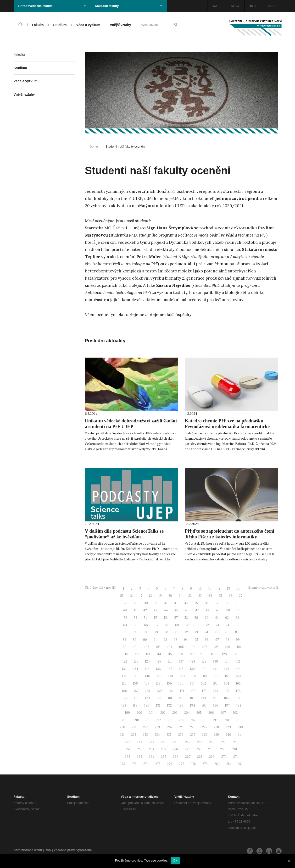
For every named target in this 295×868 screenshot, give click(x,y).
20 (170, 596)
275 (158, 764)
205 (199, 713)
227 (205, 727)
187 (238, 698)
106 (193, 647)
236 (181, 735)
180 (159, 698)
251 (236, 742)
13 (228, 589)
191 (158, 705)
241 (240, 735)
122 (125, 661)
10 (200, 589)
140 (204, 669)
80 (166, 632)
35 (196, 603)
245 (164, 742)
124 (147, 661)
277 (181, 764)
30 (146, 603)
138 (181, 669)
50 (228, 610)
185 (215, 698)
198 (239, 705)
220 (122, 727)
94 (186, 640)
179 (147, 698)
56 (166, 618)
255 (164, 749)
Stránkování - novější (101, 588)
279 (205, 764)
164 (227, 683)
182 (181, 698)
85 (217, 632)
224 (169, 727)
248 (200, 742)
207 (223, 713)
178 (136, 698)
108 (216, 647)
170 (171, 691)
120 (224, 654)
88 (124, 640)
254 (152, 749)
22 (190, 596)
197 (227, 705)
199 (127, 713)
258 (199, 749)
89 (135, 640)
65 (136, 625)
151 (205, 676)
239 (216, 735)
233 (145, 735)
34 (186, 603)
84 (206, 632)
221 (134, 727)
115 (170, 654)
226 (193, 727)
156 (135, 683)
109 (228, 647)
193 (181, 705)
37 (217, 603)
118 (202, 654)
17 (141, 596)
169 (159, 691)
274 (146, 764)
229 (228, 727)
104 (170, 647)
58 (186, 618)
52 (125, 618)
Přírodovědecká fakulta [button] (52, 6)
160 (181, 683)
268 (200, 757)
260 (223, 749)
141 (215, 669)
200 (139, 713)
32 (166, 603)
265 (164, 757)
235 (169, 735)
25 (220, 596)
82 (186, 632)
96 (207, 640)
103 (158, 647)
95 (196, 640)
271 (236, 757)
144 (124, 676)
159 (169, 683)
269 (212, 757)
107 (205, 647)
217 (215, 720)
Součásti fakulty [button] (129, 6)
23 (200, 596)
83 (196, 632)
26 (231, 596)
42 (145, 610)
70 (187, 625)
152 (216, 676)
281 (229, 764)
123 (136, 661)
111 (127, 654)
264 (152, 757)
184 (204, 698)
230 (240, 727)
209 (125, 720)
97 (217, 640)
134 (136, 669)
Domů (94, 147)
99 (238, 640)
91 (155, 640)
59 (196, 618)
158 (158, 683)
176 (238, 691)
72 (207, 625)
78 (146, 632)
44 (166, 610)
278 (193, 764)
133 (124, 669)
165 (238, 683)
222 (146, 727)
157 (147, 683)
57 (176, 618)
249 (212, 742)
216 (204, 720)
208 (235, 713)
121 (236, 654)
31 (156, 603)
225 (181, 727)
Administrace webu (28, 850)
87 (237, 632)
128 (193, 661)
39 (237, 603)
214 (181, 720)
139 (192, 669)
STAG (235, 6)
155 (124, 683)
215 (193, 720)
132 (238, 661)
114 (159, 654)
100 (124, 647)
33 (176, 603)
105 (181, 647)
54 (146, 618)
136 (158, 669)
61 (217, 618)
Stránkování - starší (263, 588)
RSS (48, 850)
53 (135, 618)
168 (148, 691)
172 (193, 691)
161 (192, 683)
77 (136, 632)
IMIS (253, 6)
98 (227, 640)
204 (187, 713)
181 (170, 698)
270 (224, 757)
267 (188, 757)
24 (210, 596)
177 (125, 698)
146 (147, 676)
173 (204, 691)
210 (137, 720)
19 (160, 596)
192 (169, 705)
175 (227, 691)
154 (239, 676)
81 (176, 632)
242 (128, 742)
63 (237, 618)
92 (165, 640)
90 (145, 640)
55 (156, 618)
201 (151, 713)
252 (128, 749)
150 (194, 676)
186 (226, 698)
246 (176, 742)
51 (238, 610)
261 (235, 749)
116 (181, 654)
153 (227, 676)
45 (176, 610)
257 (187, 749)
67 (156, 625)
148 (171, 676)
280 (217, 764)
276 (170, 764)
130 (216, 661)
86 (227, 632)
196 (216, 705)
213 (170, 720)
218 (227, 720)
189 (135, 705)
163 (215, 683)
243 (139, 742)
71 (197, 625)
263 (139, 757)
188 (124, 705)
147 (159, 676)
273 (134, 764)
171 (182, 691)
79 (156, 632)
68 (167, 625)
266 (176, 757)
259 (211, 749)
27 (241, 596)
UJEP (272, 6)
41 (135, 610)
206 (211, 713)
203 (175, 713)
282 (240, 764)
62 (227, 618)
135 (147, 669)
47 (197, 610)
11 (210, 589)
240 (228, 735)
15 (122, 596)
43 (155, 610)
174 (216, 691)
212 (159, 720)
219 (238, 720)
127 (181, 661)
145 (136, 676)
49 (218, 610)
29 (136, 603)
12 (219, 589)
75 (238, 625)
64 (125, 625)
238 (204, 735)
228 (216, 727)
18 (150, 596)
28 (126, 603)
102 (147, 647)
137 (170, 669)
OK (175, 860)
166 (125, 691)
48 (207, 610)
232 (134, 735)
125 (159, 661)
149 (182, 676)
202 (163, 713)
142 (227, 669)
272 (122, 764)
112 (137, 654)
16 (131, 596)
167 (136, 691)
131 (227, 661)
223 (157, 727)
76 (126, 632)
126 (170, 661)
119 (213, 654)
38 (227, 603)
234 (157, 735)
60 (207, 618)
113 (148, 654)
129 (204, 661)
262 (128, 757)
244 (152, 742)
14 (238, 589)
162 (204, 683)
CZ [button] (217, 6)
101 (135, 647)
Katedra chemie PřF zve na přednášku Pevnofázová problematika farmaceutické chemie (227, 426)
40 (125, 610)
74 (227, 625)
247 (188, 742)
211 (148, 720)
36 (206, 603)
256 (175, 749)
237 (193, 735)
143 (238, 669)
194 (192, 705)
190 (147, 705)
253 (140, 749)
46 (187, 610)
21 (180, 596)
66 (146, 625)
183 (192, 698)
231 (122, 735)
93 (175, 640)
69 (177, 625)
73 (217, 625)
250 (224, 742)
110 (239, 647)
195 (204, 705)
